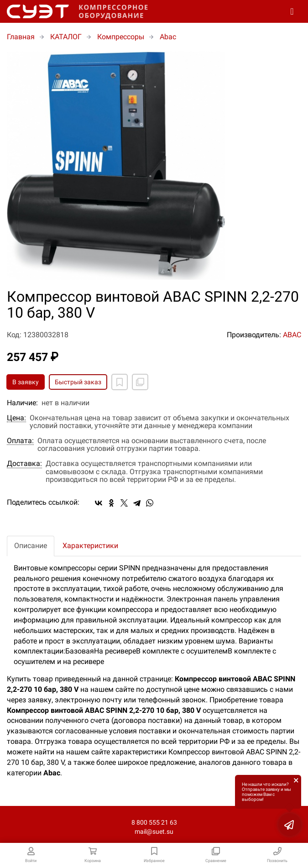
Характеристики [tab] (90, 546)
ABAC (292, 335)
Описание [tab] (31, 546)
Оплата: (20, 441)
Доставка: (24, 464)
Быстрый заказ (78, 382)
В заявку (26, 382)
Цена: (16, 418)
